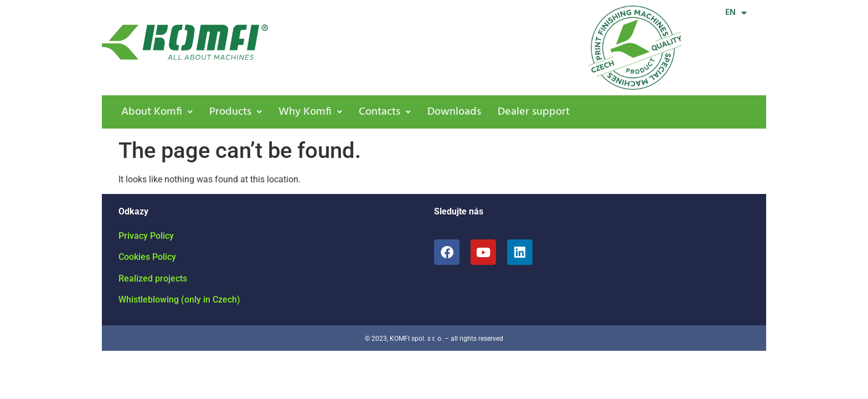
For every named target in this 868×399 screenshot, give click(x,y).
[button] (157, 112)
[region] (434, 367)
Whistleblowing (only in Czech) (179, 300)
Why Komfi (310, 112)
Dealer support (534, 112)
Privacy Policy (146, 236)
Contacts (385, 112)
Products (236, 112)
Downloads (454, 112)
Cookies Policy (147, 257)
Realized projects (153, 278)
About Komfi (157, 112)
